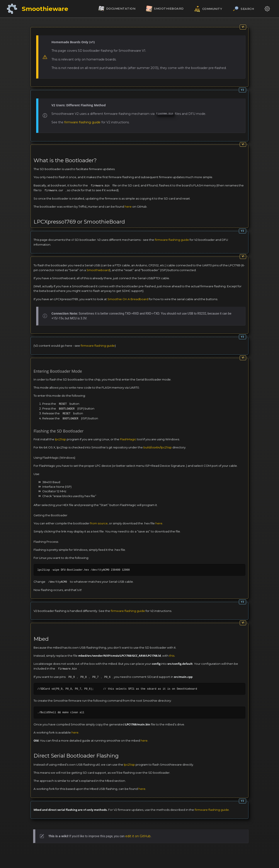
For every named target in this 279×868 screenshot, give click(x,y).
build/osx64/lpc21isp (158, 447)
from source (99, 523)
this (172, 656)
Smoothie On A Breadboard (128, 299)
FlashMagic (128, 439)
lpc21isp (60, 439)
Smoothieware (45, 9)
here (128, 207)
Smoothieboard (98, 270)
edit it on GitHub (138, 836)
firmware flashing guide (82, 122)
